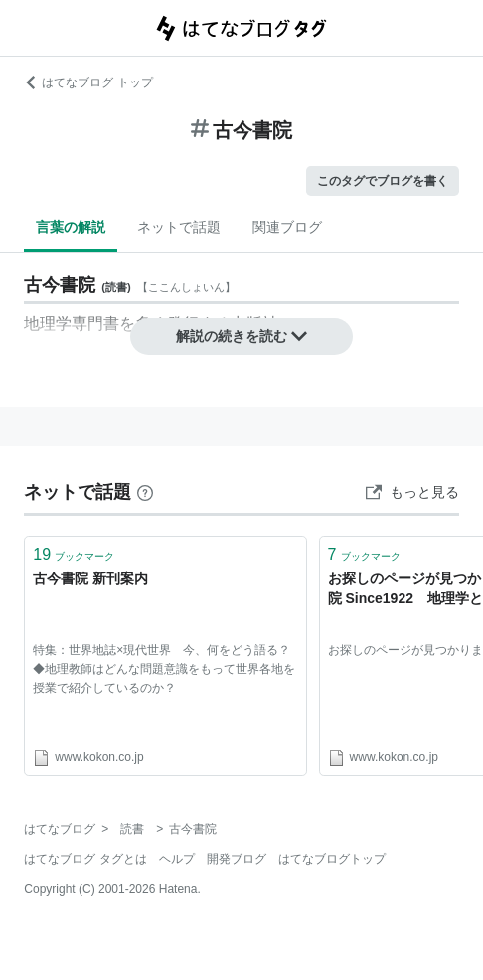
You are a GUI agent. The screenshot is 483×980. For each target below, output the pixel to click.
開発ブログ (237, 859)
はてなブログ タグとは (85, 859)
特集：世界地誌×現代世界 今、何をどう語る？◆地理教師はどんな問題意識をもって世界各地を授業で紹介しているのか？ (164, 669)
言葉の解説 (71, 227)
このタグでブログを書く (383, 181)
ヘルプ (177, 859)
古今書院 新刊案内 (90, 578)
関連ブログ (287, 227)
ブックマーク (74, 554)
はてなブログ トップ (88, 82)
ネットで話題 (179, 227)
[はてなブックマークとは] (145, 492)
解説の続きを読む (241, 336)
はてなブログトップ (332, 859)
